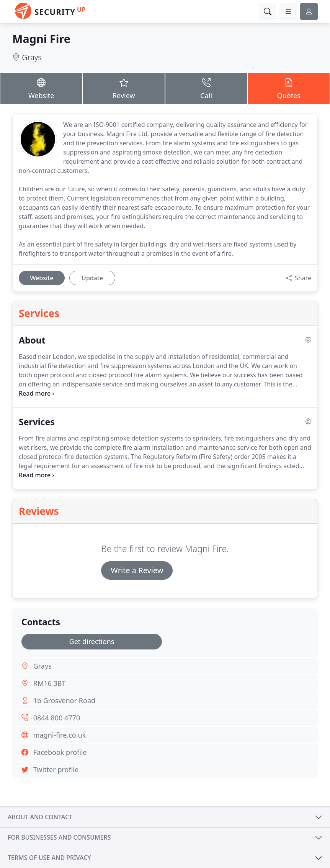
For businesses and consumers (59, 837)
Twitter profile (56, 769)
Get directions (92, 641)
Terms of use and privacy (49, 858)
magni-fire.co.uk (60, 735)
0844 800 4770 (57, 718)
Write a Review (137, 570)
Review (124, 88)
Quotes (289, 88)
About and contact (40, 817)
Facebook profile (60, 752)
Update (92, 278)
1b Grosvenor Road (64, 700)
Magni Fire (41, 39)
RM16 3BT (50, 683)
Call (206, 88)
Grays (32, 57)
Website (41, 88)
